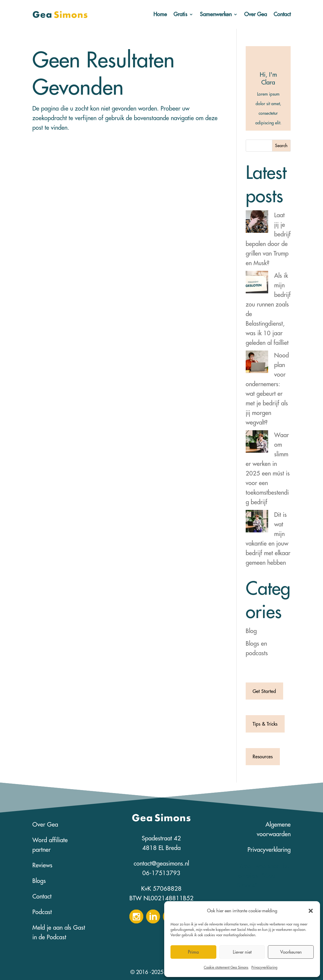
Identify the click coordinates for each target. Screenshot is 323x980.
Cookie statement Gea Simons (226, 967)
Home (160, 14)
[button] (311, 911)
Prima (193, 952)
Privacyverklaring (264, 967)
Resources (263, 756)
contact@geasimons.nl (161, 863)
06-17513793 (161, 873)
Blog (251, 631)
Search (281, 146)
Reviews (42, 865)
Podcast (42, 912)
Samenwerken (216, 14)
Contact (282, 14)
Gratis (180, 14)
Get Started (264, 691)
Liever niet (242, 952)
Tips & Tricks (265, 724)
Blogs (39, 881)
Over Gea (256, 14)
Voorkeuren (291, 952)
